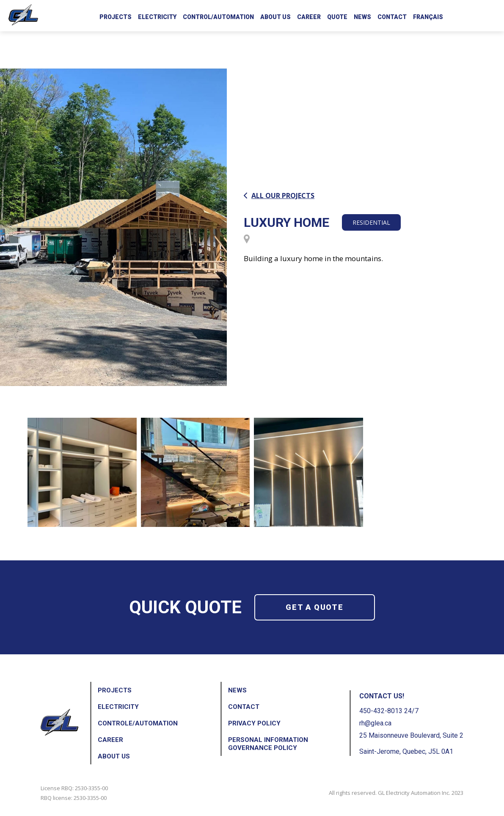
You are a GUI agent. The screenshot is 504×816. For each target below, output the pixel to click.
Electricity (157, 17)
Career (309, 17)
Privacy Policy (254, 723)
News (362, 17)
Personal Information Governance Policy (268, 744)
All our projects (279, 196)
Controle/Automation (138, 723)
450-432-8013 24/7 (389, 711)
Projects (116, 17)
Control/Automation (218, 17)
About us (275, 17)
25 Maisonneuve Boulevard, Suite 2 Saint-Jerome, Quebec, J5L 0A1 (411, 743)
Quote (337, 17)
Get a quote (315, 607)
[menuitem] (428, 16)
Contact (392, 17)
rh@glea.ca (375, 723)
